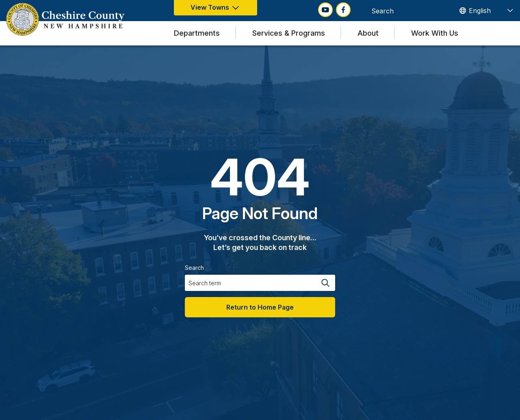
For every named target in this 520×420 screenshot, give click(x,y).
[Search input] (402, 11)
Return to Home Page (260, 307)
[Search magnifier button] (442, 11)
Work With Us (435, 33)
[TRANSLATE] (486, 11)
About (368, 33)
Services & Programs (289, 33)
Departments (197, 33)
